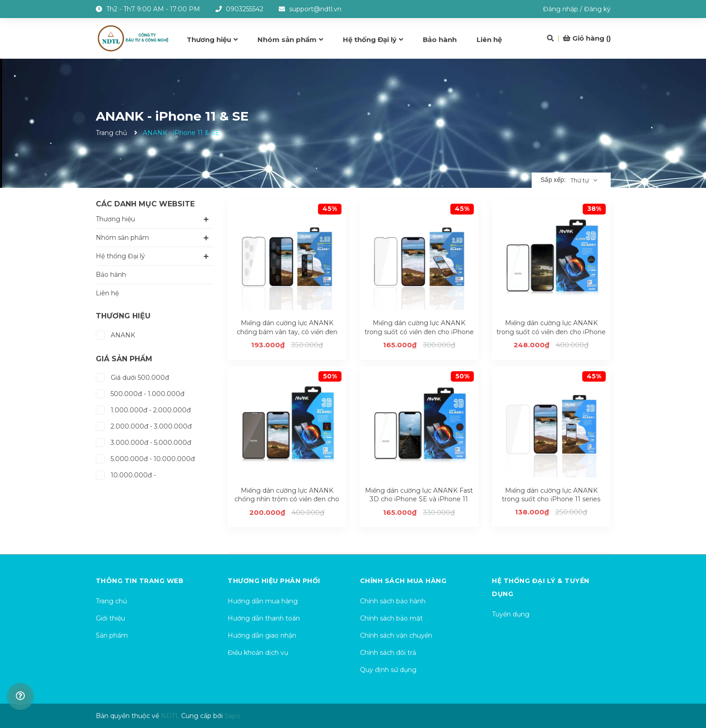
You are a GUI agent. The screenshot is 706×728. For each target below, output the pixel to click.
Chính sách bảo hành (393, 601)
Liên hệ (107, 293)
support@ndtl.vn (315, 9)
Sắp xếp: (553, 180)
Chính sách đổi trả (388, 653)
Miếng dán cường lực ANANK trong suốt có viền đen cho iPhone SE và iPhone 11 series (551, 332)
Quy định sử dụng (388, 670)
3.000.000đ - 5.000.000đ (143, 441)
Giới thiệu (110, 618)
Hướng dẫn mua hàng (263, 601)
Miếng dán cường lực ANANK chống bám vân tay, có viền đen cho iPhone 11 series (287, 332)
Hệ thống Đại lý (120, 256)
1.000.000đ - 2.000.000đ (143, 409)
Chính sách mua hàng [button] (403, 581)
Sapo (232, 716)
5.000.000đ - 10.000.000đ (145, 458)
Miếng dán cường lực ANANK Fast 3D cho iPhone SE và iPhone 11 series (419, 499)
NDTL (170, 716)
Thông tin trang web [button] (140, 581)
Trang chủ (111, 601)
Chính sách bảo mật (391, 618)
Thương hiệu (115, 219)
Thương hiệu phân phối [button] (274, 581)
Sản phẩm (112, 635)
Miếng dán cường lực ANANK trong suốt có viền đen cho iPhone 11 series (419, 332)
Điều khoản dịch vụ (258, 653)
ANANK (115, 334)
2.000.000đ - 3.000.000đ (144, 425)
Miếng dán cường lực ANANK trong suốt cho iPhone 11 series (551, 495)
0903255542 (245, 9)
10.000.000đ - (126, 474)
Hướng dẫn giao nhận (262, 635)
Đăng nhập (561, 9)
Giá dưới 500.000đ (132, 376)
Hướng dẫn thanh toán (264, 618)
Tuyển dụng (511, 614)
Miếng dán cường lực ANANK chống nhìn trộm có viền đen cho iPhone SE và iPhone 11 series (287, 499)
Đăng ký (597, 9)
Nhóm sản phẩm (122, 238)
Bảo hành (111, 275)
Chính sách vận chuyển (396, 635)
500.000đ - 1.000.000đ (140, 393)
